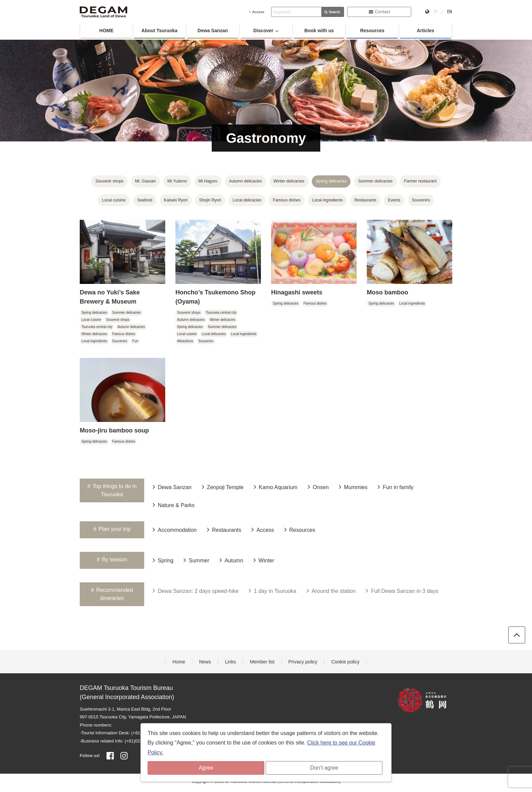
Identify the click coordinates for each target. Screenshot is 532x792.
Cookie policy (345, 662)
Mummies (353, 487)
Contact (379, 12)
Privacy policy (303, 662)
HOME (107, 31)
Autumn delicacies (245, 181)
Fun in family (396, 487)
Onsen (318, 487)
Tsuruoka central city (97, 327)
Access (257, 12)
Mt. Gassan (145, 181)
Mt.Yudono (177, 181)
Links (231, 662)
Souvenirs (421, 200)
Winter (264, 560)
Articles (425, 31)
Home (179, 662)
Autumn (231, 560)
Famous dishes (287, 200)
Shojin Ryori (210, 200)
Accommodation (175, 529)
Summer (196, 560)
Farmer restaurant (420, 181)
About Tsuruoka (159, 31)
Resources (372, 31)
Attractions (185, 341)
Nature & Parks (174, 505)
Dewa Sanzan (213, 31)
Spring (163, 560)
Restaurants (365, 200)
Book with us (319, 31)
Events (394, 200)
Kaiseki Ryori (176, 200)
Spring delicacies (331, 181)
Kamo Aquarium (276, 487)
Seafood (145, 200)
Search (332, 12)
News (205, 662)
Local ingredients (328, 200)
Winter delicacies (289, 181)
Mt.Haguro (208, 181)
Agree (206, 768)
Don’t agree (324, 768)
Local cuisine (114, 200)
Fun (135, 341)
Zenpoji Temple (223, 487)
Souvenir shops (109, 181)
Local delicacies (247, 200)
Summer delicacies (375, 181)
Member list (262, 662)
